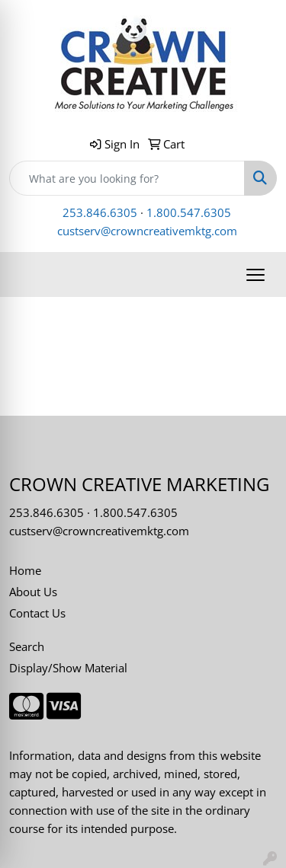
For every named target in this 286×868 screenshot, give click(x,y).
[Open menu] (255, 275)
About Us (33, 592)
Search (27, 646)
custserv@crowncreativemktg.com (147, 231)
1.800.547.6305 (189, 212)
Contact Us (37, 613)
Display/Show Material (68, 668)
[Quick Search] (127, 178)
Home (25, 570)
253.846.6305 (100, 212)
